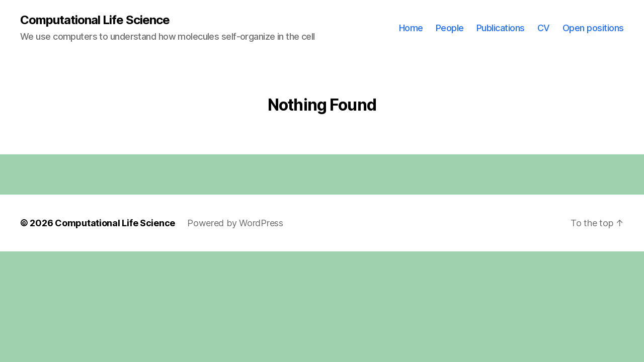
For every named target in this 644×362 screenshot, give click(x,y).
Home (411, 28)
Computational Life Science (95, 20)
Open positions (593, 28)
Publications (501, 28)
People (450, 28)
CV (544, 28)
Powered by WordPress (235, 223)
